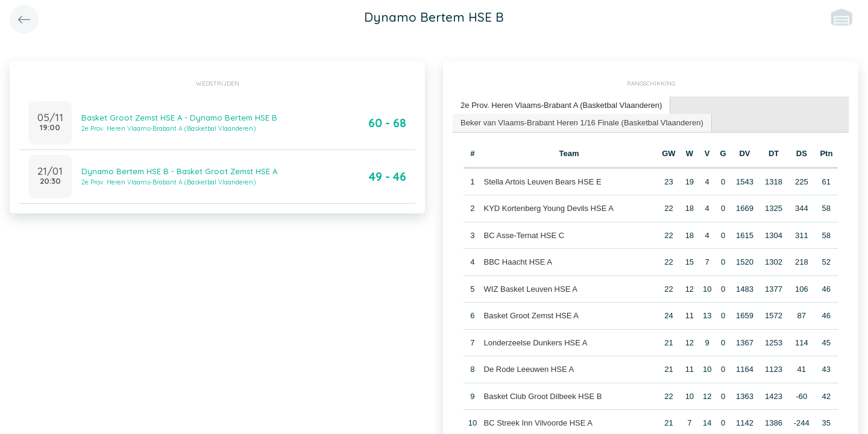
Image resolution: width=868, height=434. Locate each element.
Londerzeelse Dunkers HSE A (535, 342)
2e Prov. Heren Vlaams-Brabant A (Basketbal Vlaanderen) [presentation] (561, 105)
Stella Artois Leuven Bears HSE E (542, 181)
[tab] (561, 106)
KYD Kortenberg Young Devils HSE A (548, 208)
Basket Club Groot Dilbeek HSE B (542, 396)
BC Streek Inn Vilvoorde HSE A (538, 423)
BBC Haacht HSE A (517, 262)
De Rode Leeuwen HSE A (529, 369)
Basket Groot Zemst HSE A (531, 316)
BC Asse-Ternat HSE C (524, 235)
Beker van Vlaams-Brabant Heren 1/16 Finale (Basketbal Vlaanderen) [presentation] (582, 122)
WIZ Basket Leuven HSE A (530, 288)
